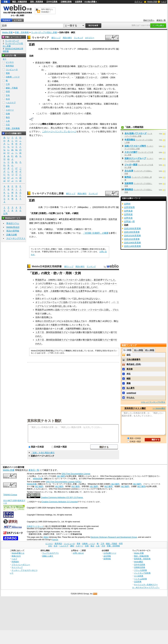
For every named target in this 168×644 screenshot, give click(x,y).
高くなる (76, 291)
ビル (50, 317)
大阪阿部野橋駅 (73, 329)
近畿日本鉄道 (63, 66)
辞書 (6, 2)
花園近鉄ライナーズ (85, 85)
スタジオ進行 (131, 152)
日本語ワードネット (35, 526)
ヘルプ (164, 2)
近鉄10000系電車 (133, 229)
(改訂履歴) (61, 476)
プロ (115, 310)
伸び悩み (65, 291)
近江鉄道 (71, 104)
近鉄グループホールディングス (93, 66)
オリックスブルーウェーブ (48, 302)
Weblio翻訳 (139, 562)
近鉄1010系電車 (132, 239)
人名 (8, 121)
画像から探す (48, 556)
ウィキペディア (40, 38)
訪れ (68, 321)
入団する (83, 280)
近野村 (127, 204)
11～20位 (139, 350)
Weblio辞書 (38, 479)
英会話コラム (13, 223)
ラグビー (67, 85)
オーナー (112, 284)
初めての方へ (149, 20)
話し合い (63, 306)
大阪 (53, 325)
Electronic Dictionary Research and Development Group (114, 537)
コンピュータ (12, 70)
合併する (76, 287)
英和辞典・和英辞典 (142, 559)
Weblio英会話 (13, 227)
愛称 (89, 113)
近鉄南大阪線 (42, 329)
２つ (37, 284)
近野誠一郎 (129, 221)
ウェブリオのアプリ (50, 553)
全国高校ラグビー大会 (63, 332)
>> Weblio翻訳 (159, 408)
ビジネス (10, 62)
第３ (57, 325)
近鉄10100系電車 (133, 236)
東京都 (130, 369)
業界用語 (10, 66)
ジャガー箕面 (131, 165)
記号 (6, 214)
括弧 (42, 223)
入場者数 (55, 291)
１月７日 (40, 332)
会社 (129, 355)
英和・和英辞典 (37, 2)
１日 (44, 321)
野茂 (37, 280)
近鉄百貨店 (64, 92)
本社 (129, 374)
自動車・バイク (13, 77)
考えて (82, 325)
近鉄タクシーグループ (135, 158)
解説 (76, 213)
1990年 (52, 280)
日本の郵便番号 (133, 359)
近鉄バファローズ (67, 284)
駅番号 (52, 223)
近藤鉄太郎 (56, 113)
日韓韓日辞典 (66, 2)
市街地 (64, 325)
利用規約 (15, 562)
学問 (8, 92)
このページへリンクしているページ (59, 131)
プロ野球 (71, 74)
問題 (63, 299)
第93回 (49, 340)
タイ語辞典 (139, 576)
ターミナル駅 (57, 329)
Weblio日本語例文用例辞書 (47, 266)
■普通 (72, 219)
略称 (48, 63)
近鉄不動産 (94, 92)
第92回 (49, 332)
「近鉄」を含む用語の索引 (43, 453)
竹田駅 (78, 219)
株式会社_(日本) (134, 364)
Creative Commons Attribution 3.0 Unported (60, 502)
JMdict (46, 537)
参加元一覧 (161, 20)
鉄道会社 (40, 63)
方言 (8, 125)
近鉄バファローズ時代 (135, 146)
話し (76, 299)
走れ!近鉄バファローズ (136, 133)
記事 (53, 213)
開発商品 (129, 189)
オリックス (47, 299)
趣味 (8, 106)
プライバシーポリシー (21, 565)
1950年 (105, 77)
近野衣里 (128, 218)
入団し (107, 310)
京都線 (48, 219)
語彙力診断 (12, 235)
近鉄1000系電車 (132, 232)
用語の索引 (67, 38)
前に (90, 280)
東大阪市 (87, 332)
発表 (100, 302)
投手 (42, 280)
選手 (82, 291)
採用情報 (107, 559)
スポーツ (10, 110)
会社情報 (107, 556)
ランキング (78, 38)
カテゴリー (90, 38)
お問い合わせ (78, 553)
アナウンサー (76, 113)
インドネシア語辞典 (142, 573)
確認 (129, 378)
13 (47, 321)
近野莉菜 (128, 214)
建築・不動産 (12, 88)
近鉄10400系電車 (133, 243)
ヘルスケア (11, 103)
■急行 (54, 219)
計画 (93, 302)
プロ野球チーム (49, 284)
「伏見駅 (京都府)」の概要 (96, 233)
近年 (46, 291)
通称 (55, 63)
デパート (52, 92)
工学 (8, 84)
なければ (87, 299)
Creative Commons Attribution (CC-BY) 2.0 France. (62, 497)
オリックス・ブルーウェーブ (92, 284)
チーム (66, 287)
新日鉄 (97, 280)
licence (55, 540)
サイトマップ (17, 567)
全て (5, 59)
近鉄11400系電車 (133, 246)
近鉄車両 (129, 183)
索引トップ (56, 38)
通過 (67, 219)
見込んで (78, 321)
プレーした (110, 280)
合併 (55, 306)
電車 (8, 73)
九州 (65, 113)
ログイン (138, 2)
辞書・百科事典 (22, 32)
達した (90, 287)
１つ (48, 306)
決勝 (78, 332)
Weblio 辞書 (152, 2)
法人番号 (131, 388)
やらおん (131, 397)
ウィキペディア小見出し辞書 (44, 32)
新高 (44, 317)
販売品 (128, 177)
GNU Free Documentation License (76, 474)
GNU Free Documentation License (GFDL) (64, 482)
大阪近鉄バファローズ (86, 77)
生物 (8, 114)
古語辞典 (78, 2)
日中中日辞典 (52, 2)
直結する (87, 329)
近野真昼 (128, 211)
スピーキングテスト (16, 238)
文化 (8, 95)
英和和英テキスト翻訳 (44, 421)
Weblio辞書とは (18, 553)
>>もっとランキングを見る (153, 402)
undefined (131, 393)
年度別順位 (130, 140)
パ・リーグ (56, 287)
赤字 (111, 291)
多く (57, 299)
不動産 (74, 92)
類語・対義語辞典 (20, 2)
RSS (95, 594)
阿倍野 (92, 321)
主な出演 (129, 171)
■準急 (62, 219)
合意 (82, 287)
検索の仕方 (16, 556)
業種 (129, 383)
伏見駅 (97, 219)
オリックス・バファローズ (88, 310)
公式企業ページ (110, 553)
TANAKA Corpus (10, 495)
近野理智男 (129, 207)
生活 (8, 99)
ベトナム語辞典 (140, 579)
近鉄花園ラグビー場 (103, 332)
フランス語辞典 (140, 570)
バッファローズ (69, 280)
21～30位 (150, 350)
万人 (51, 321)
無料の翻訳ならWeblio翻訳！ (47, 11)
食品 (8, 117)
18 (43, 314)
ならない (95, 299)
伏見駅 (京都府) (39, 213)
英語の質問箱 (13, 231)
